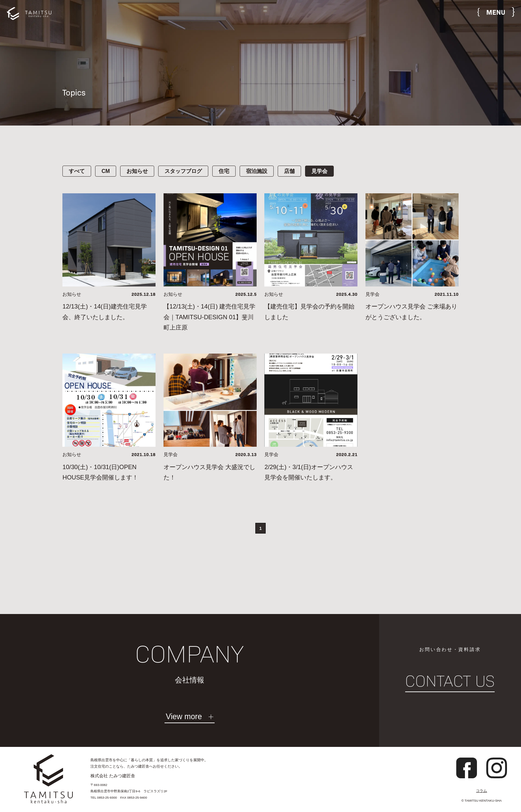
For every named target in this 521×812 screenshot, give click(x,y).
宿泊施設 (257, 171)
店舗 (289, 171)
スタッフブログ (183, 171)
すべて (77, 171)
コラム (481, 791)
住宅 (224, 171)
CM (106, 171)
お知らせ (137, 171)
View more (184, 717)
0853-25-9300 (107, 797)
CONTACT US (450, 681)
